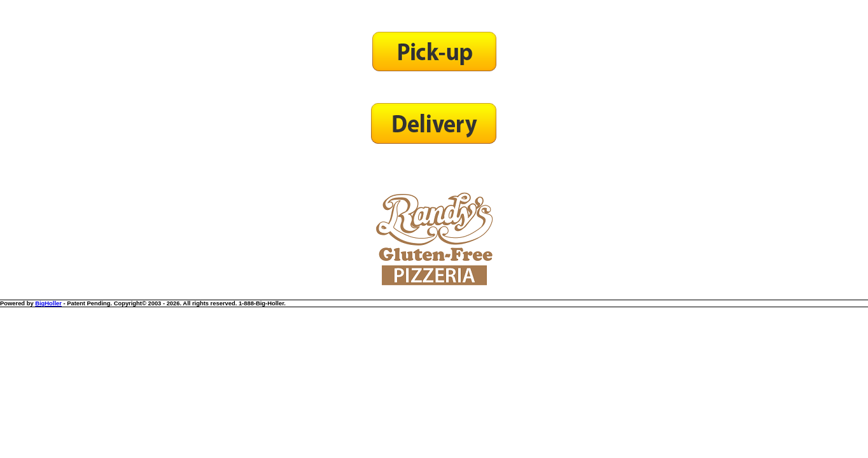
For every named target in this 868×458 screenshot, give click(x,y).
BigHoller (48, 303)
